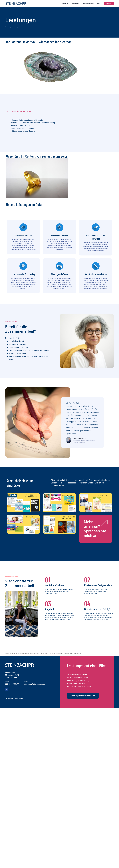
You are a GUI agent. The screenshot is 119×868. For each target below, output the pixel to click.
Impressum (10, 698)
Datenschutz (19, 698)
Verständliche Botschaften (96, 274)
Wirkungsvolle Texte (60, 274)
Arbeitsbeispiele (88, 4)
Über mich (65, 4)
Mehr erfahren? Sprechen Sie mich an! (95, 529)
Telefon (8, 681)
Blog (99, 4)
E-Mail (26, 681)
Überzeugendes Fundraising (23, 274)
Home (7, 27)
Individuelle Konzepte (59, 235)
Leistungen (76, 4)
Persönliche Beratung (23, 235)
